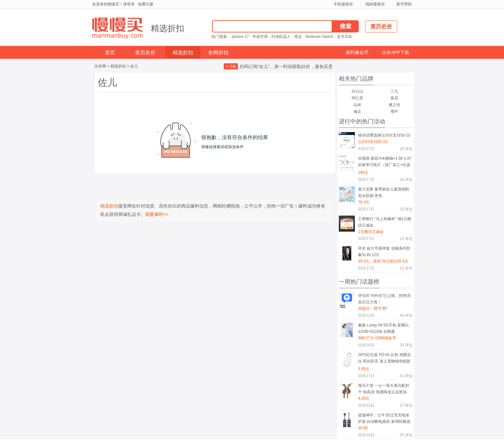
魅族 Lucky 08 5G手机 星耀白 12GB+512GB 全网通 (383, 328)
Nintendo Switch (319, 37)
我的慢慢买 (375, 4)
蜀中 (394, 111)
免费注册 (146, 4)
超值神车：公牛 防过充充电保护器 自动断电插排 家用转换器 (384, 418)
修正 (357, 111)
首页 (110, 53)
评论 (406, 149)
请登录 (129, 4)
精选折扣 (167, 28)
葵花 (394, 98)
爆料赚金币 (357, 52)
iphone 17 (240, 37)
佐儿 (134, 66)
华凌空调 (260, 37)
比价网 (100, 66)
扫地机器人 (281, 37)
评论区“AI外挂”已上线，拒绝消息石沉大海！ (384, 299)
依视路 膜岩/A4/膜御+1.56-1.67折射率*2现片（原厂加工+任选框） (385, 163)
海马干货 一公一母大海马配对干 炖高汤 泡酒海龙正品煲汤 (384, 389)
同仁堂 (357, 98)
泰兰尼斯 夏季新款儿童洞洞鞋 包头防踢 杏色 (384, 192)
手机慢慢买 (343, 4)
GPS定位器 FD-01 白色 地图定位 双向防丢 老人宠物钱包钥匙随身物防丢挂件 (385, 359)
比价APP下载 (396, 52)
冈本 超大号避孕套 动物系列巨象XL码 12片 (384, 252)
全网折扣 (218, 53)
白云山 (357, 91)
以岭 (357, 105)
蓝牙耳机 (345, 37)
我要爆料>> (157, 214)
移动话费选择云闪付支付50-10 (384, 135)
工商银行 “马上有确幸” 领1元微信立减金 (385, 222)
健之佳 (394, 105)
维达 (298, 37)
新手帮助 (404, 4)
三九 (394, 91)
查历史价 (145, 53)
